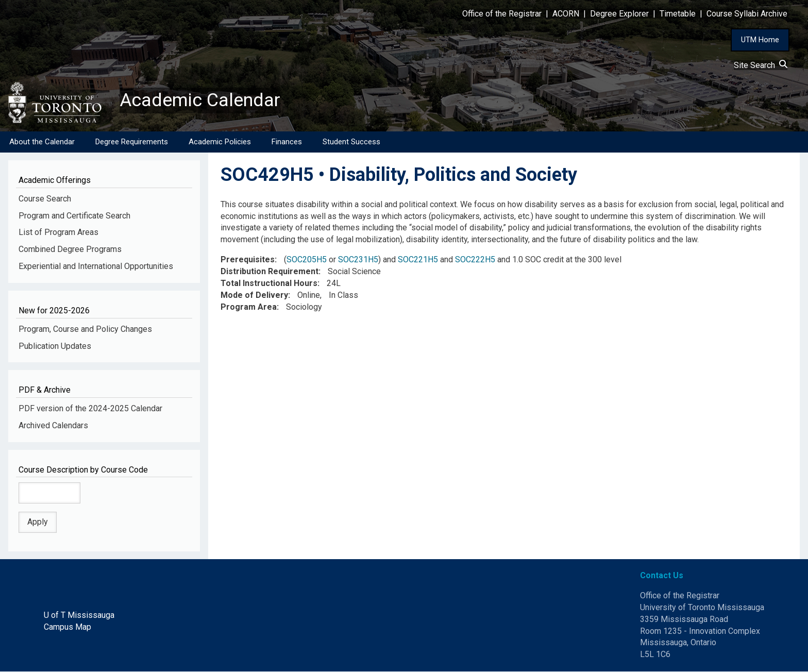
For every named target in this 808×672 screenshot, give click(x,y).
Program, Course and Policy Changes (85, 329)
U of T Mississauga (79, 615)
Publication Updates (55, 346)
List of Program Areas (58, 233)
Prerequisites (248, 260)
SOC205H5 (307, 260)
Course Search (45, 199)
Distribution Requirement (270, 272)
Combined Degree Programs (70, 250)
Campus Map (68, 627)
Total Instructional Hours (269, 284)
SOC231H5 (358, 260)
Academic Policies (220, 142)
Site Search (761, 65)
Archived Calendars (53, 425)
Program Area (249, 307)
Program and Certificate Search (74, 216)
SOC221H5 (418, 260)
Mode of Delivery (254, 295)
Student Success (351, 142)
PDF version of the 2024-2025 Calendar (90, 409)
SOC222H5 (475, 260)
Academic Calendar (200, 100)
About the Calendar (42, 142)
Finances (287, 142)
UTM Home (760, 40)
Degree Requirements (132, 142)
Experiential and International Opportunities (96, 267)
